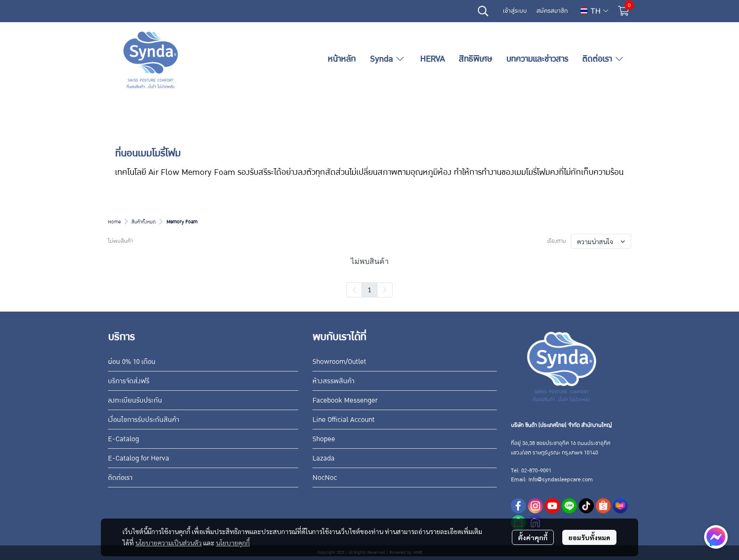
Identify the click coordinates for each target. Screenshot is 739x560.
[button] (483, 11)
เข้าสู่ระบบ (515, 11)
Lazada (324, 458)
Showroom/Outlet (339, 362)
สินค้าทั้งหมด (144, 222)
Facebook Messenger (345, 400)
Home (114, 222)
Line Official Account (344, 420)
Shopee (324, 439)
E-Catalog (123, 439)
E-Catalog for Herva (139, 458)
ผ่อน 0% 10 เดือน (132, 362)
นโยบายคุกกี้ (233, 543)
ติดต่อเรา (120, 478)
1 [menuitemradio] (369, 289)
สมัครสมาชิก (552, 11)
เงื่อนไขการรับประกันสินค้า (144, 420)
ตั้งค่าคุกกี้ (533, 537)
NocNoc (325, 478)
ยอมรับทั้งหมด (589, 537)
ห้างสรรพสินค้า (333, 381)
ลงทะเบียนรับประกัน (135, 400)
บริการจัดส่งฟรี (129, 381)
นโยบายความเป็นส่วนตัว (168, 543)
